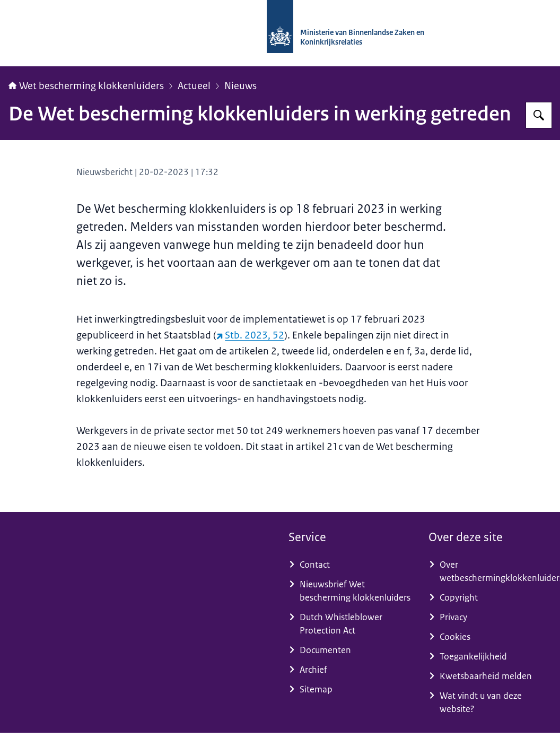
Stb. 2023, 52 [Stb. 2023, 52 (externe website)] (250, 335)
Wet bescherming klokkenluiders (86, 86)
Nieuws (240, 86)
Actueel (194, 86)
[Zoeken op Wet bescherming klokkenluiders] (539, 115)
